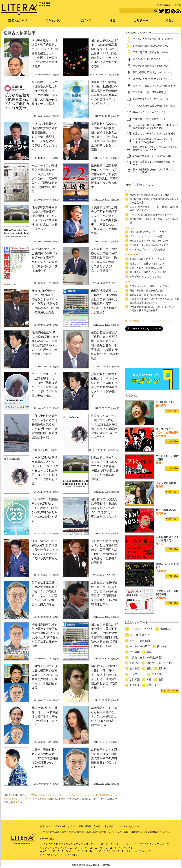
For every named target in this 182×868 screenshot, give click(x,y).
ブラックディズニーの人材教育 (147, 236)
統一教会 (135, 668)
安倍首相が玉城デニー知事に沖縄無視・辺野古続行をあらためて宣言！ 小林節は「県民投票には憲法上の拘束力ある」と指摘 (104, 137)
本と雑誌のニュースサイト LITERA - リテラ (147, 321)
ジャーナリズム (67, 795)
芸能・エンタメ (18, 22)
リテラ (16, 802)
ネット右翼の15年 (140, 646)
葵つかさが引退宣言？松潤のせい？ (152, 66)
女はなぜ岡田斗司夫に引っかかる (147, 259)
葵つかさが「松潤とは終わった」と (152, 59)
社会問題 (96, 795)
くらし (170, 22)
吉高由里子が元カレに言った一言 (151, 99)
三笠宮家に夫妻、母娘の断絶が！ (151, 92)
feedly (173, 11)
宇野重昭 (135, 652)
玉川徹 (162, 668)
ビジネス (86, 22)
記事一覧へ (173, 411)
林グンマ (157, 674)
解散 (149, 668)
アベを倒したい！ (141, 629)
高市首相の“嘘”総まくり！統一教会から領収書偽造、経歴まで (154, 209)
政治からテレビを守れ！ (160, 663)
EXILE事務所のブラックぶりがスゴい (153, 156)
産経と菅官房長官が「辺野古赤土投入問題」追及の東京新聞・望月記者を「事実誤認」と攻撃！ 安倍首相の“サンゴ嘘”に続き (105, 345)
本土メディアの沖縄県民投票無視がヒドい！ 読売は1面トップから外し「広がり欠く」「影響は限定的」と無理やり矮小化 (45, 178)
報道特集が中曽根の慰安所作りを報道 (149, 195)
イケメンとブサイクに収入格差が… (148, 250)
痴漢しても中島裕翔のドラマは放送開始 (154, 134)
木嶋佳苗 (166, 629)
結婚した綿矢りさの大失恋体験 (146, 268)
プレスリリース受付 (118, 832)
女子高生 (135, 685)
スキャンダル (16, 799)
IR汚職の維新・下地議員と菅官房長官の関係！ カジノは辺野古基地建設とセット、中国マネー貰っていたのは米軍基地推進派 (45, 53)
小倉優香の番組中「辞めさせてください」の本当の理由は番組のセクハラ (155, 141)
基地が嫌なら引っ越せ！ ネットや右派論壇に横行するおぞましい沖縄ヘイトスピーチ (45, 717)
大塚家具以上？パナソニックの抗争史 (149, 241)
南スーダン (153, 685)
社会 (44, 799)
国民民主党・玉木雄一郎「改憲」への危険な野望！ (154, 221)
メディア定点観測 (140, 641)
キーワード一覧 (171, 691)
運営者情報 (136, 832)
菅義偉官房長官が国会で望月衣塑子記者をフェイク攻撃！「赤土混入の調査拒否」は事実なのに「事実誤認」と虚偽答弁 (104, 220)
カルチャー (31, 799)
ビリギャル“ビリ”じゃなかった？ (147, 276)
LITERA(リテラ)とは (49, 832)
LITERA (34, 795)
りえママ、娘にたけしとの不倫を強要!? (154, 86)
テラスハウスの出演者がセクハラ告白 (153, 39)
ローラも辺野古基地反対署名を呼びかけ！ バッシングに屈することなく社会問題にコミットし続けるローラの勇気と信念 (45, 471)
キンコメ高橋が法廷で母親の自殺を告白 (154, 106)
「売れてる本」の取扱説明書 (146, 657)
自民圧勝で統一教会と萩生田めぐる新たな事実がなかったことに (155, 149)
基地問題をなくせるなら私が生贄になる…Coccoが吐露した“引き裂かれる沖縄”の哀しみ (104, 717)
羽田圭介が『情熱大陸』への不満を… (149, 272)
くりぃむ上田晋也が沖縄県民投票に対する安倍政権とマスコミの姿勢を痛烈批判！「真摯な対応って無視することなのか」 (45, 137)
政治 (42, 795)
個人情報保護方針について (157, 832)
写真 (149, 652)
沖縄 (149, 680)
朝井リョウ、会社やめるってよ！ (151, 112)
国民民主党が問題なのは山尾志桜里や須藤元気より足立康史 (154, 201)
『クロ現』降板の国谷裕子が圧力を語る (151, 215)
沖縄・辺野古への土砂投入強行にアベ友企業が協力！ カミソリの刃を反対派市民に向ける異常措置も (45, 550)
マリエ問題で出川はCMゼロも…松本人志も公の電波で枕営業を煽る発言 (156, 126)
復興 (161, 680)
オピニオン (83, 795)
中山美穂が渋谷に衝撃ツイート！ (151, 119)
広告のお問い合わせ (96, 832)
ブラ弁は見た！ (140, 635)
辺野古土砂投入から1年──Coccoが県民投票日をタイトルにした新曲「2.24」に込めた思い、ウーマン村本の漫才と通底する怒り (105, 53)
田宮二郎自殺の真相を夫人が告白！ (152, 52)
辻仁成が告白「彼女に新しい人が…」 (153, 79)
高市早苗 (135, 663)
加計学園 (135, 680)
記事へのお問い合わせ (73, 832)
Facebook (167, 11)
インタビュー (137, 674)
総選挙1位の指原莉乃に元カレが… (151, 46)
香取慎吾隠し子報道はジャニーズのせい (154, 72)
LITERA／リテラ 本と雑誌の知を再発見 (25, 9)
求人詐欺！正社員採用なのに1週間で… (150, 245)
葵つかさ (162, 646)
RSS (179, 11)
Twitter (162, 11)
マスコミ (52, 795)
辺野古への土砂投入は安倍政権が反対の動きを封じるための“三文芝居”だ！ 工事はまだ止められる (104, 508)
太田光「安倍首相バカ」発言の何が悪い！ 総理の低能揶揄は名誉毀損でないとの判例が (45, 758)
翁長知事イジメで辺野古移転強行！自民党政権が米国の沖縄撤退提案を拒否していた (104, 758)
